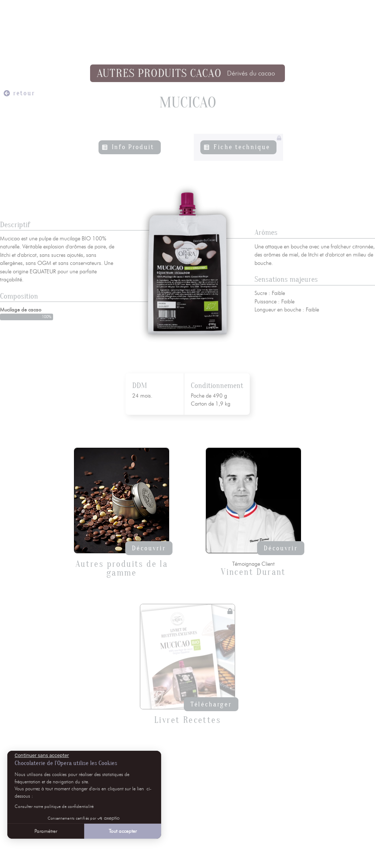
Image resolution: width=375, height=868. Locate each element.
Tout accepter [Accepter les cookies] (122, 831)
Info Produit (133, 147)
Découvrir (149, 548)
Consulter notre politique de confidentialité (54, 806)
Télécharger (211, 704)
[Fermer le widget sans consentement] (41, 756)
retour (24, 93)
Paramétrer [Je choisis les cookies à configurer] (45, 831)
